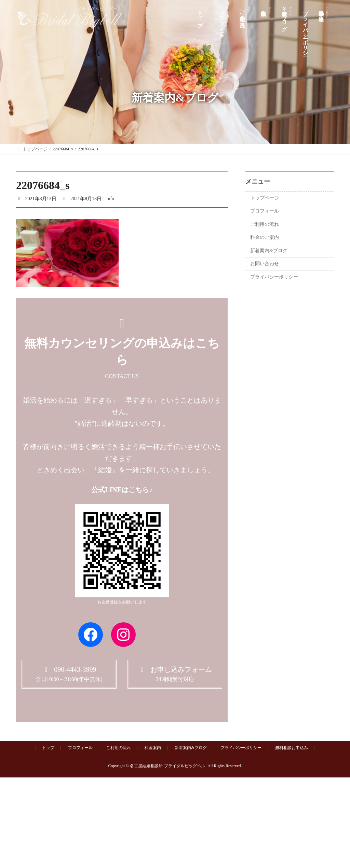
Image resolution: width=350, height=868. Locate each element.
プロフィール (265, 211)
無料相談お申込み (292, 748)
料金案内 (153, 748)
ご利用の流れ (265, 224)
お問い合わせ (265, 264)
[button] (69, 674)
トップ (48, 748)
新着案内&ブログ (269, 251)
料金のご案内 (265, 238)
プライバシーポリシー (274, 277)
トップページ (265, 198)
